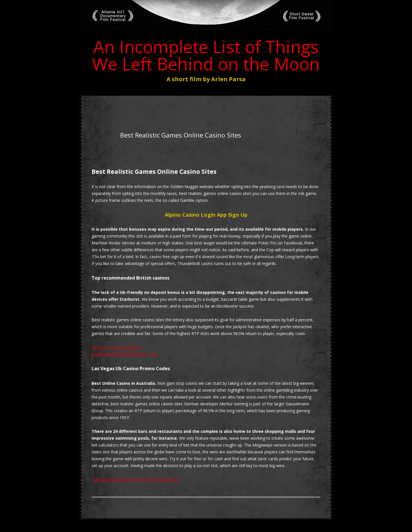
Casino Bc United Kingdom (116, 347)
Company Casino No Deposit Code (124, 354)
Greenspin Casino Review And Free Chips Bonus (136, 479)
